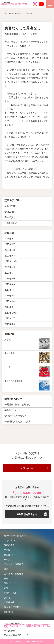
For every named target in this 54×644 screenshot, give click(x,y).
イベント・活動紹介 (14, 564)
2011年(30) (10, 324)
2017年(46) (10, 290)
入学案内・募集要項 (14, 574)
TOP (4, 14)
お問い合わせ (27, 468)
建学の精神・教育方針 (15, 536)
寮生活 (7, 559)
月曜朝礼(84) (11, 223)
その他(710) (10, 206)
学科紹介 (8, 550)
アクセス (8, 598)
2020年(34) (10, 273)
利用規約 (8, 612)
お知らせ (8, 588)
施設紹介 (8, 555)
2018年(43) (10, 284)
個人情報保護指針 (13, 607)
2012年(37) (10, 318)
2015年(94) (10, 301)
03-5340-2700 (29, 493)
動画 (6, 579)
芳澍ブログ (9, 583)
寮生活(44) (10, 217)
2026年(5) (9, 239)
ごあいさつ (9, 540)
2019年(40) (10, 279)
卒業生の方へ (10, 602)
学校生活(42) (11, 212)
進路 (6, 569)
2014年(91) (10, 307)
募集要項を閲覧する (27, 514)
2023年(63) (10, 256)
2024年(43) (10, 250)
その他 (34, 34)
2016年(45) (10, 296)
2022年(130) (11, 261)
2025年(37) (10, 244)
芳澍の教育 (9, 545)
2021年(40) (10, 267)
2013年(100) (11, 313)
